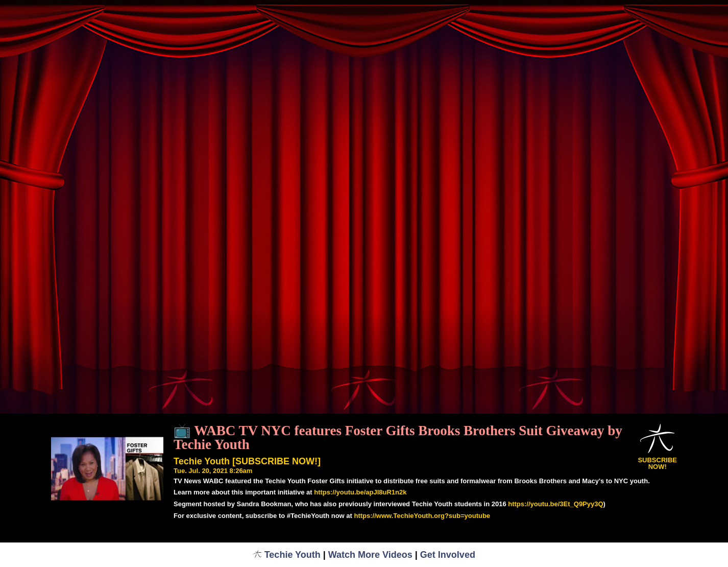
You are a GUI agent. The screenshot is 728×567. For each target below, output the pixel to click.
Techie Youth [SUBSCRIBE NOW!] (247, 461)
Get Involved (448, 555)
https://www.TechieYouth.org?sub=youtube (422, 516)
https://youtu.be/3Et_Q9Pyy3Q (555, 504)
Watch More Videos (370, 555)
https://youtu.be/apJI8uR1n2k (360, 492)
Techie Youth (287, 555)
